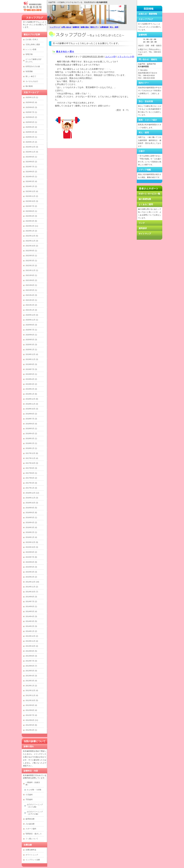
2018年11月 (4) (32, 404)
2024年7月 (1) (31, 167)
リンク (142, 223)
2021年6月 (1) (31, 285)
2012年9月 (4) (31, 705)
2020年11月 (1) (32, 320)
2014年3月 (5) (31, 621)
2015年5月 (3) (31, 567)
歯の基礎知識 (145, 199)
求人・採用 (114, 27)
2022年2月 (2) (31, 266)
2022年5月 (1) (31, 256)
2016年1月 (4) (31, 537)
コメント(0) (110, 57)
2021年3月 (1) (31, 300)
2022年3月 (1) (31, 261)
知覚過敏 (29, 71)
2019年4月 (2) (31, 379)
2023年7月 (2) (31, 206)
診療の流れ (85, 27)
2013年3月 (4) (31, 681)
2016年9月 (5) (31, 508)
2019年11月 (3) (32, 359)
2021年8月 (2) (31, 280)
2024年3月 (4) (31, 181)
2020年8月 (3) (31, 325)
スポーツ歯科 (31, 829)
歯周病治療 (30, 819)
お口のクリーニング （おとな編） (35, 806)
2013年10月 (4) (32, 646)
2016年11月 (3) (32, 498)
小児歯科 (29, 795)
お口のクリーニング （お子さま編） (35, 813)
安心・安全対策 (146, 101)
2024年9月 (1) (31, 157)
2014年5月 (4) (31, 611)
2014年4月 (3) (31, 616)
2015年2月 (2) (31, 577)
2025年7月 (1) (31, 112)
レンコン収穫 (31, 49)
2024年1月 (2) (31, 186)
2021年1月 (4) (31, 310)
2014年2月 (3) (31, 626)
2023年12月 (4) (32, 191)
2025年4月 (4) (31, 127)
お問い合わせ (66, 27)
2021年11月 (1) (32, 270)
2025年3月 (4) (31, 132)
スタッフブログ (35, 18)
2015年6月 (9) (31, 562)
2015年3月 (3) (31, 572)
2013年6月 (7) (31, 666)
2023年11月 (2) (32, 196)
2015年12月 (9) (32, 542)
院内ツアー (95, 27)
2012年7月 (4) (31, 715)
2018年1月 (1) (31, 448)
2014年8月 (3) (31, 597)
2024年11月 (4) (32, 152)
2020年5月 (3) (31, 340)
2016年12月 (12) (32, 493)
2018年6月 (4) (31, 424)
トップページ (55, 27)
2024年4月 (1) (31, 177)
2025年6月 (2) (31, 117)
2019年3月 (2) (31, 384)
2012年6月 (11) (32, 720)
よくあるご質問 (146, 204)
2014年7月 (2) (31, 601)
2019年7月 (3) (31, 369)
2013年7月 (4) (31, 661)
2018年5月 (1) (31, 429)
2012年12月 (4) (32, 690)
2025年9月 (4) (31, 102)
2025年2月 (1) (31, 137)
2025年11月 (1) (32, 97)
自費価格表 (104, 27)
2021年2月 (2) (31, 305)
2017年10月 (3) (32, 463)
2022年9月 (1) (31, 251)
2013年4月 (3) (31, 676)
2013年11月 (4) (32, 641)
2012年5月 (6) (31, 725)
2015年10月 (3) (32, 547)
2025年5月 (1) (31, 122)
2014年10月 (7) (32, 592)
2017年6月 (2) (31, 478)
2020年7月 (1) (31, 330)
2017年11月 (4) (32, 458)
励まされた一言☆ (65, 52)
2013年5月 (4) (31, 671)
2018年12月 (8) (32, 399)
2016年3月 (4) (31, 527)
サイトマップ (145, 234)
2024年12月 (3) (32, 147)
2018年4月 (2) (31, 433)
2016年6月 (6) (31, 513)
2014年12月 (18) (32, 582)
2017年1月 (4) (31, 488)
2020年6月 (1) (31, 335)
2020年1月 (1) (31, 349)
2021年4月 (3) (31, 295)
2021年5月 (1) (31, 290)
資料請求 (143, 228)
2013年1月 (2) (31, 686)
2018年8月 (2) (31, 414)
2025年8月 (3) (31, 107)
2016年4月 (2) (31, 522)
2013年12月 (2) (32, 636)
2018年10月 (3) (32, 409)
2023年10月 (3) (32, 201)
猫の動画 (29, 86)
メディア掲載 (145, 170)
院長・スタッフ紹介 (148, 120)
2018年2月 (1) (31, 443)
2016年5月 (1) (31, 517)
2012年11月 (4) (32, 695)
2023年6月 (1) (31, 211)
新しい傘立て (31, 76)
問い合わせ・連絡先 (148, 59)
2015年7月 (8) (31, 557)
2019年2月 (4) (31, 389)
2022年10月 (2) (32, 246)
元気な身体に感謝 (33, 44)
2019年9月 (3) (31, 364)
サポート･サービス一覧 (149, 194)
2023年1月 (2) (31, 231)
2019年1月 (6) (31, 394)
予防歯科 (29, 799)
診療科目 (76, 27)
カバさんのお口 (32, 81)
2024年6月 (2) (31, 172)
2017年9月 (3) (31, 468)
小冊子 (142, 151)
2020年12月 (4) (32, 315)
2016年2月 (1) (31, 532)
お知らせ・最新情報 (148, 14)
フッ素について (32, 839)
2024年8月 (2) (31, 162)
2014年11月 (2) (32, 587)
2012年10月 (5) (32, 700)
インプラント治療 (33, 860)
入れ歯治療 (30, 824)
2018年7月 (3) (31, 419)
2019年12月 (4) (32, 354)
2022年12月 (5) (32, 236)
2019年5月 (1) (31, 374)
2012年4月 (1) (31, 730)
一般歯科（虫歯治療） (33, 783)
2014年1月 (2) (31, 631)
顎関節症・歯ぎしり (34, 834)
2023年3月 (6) (31, 221)
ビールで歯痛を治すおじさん (34, 60)
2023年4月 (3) (31, 216)
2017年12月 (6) (32, 453)
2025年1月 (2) (31, 142)
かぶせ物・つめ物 (34, 790)
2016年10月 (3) (32, 503)
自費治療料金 (31, 850)
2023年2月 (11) (32, 226)
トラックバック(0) (126, 57)
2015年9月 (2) (31, 552)
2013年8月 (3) (31, 656)
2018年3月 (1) (31, 438)
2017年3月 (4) (31, 483)
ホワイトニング (32, 855)
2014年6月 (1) (31, 606)
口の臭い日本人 (32, 39)
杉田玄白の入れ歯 (33, 66)
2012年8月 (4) (31, 710)
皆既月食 (29, 54)
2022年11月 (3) (32, 241)
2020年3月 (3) (31, 345)
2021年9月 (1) (31, 275)
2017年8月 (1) (31, 473)
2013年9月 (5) (31, 651)
